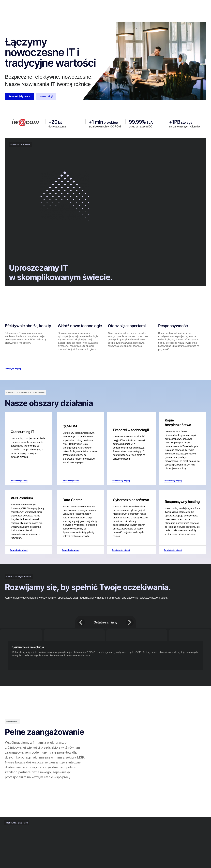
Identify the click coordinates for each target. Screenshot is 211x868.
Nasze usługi (94, 6)
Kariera (129, 6)
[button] (81, 624)
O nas (57, 6)
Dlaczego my (74, 6)
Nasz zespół (113, 6)
